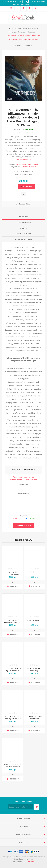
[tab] (23, 217)
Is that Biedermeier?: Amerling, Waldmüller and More (13, 719)
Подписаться (37, 807)
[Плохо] (19, 519)
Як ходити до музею (34, 620)
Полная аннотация (23, 160)
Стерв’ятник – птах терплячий (34, 718)
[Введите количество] (15, 187)
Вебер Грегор (33, 164)
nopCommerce (28, 862)
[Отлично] (26, 519)
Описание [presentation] (23, 217)
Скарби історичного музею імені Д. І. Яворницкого (13, 671)
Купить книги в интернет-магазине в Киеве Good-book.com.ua (29, 858)
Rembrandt (34, 572)
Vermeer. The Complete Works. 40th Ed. (13, 622)
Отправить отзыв (24, 526)
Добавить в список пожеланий (24, 194)
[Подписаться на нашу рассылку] (20, 807)
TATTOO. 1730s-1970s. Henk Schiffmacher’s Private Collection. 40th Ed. (13, 768)
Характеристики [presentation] (24, 222)
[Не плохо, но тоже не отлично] (22, 519)
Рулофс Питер (21, 164)
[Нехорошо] (20, 519)
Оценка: (23, 516)
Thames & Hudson (29, 167)
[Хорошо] (24, 519)
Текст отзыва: (23, 494)
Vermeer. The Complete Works (13, 573)
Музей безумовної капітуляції (34, 669)
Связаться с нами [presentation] (23, 234)
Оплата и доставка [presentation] (24, 239)
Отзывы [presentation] (24, 228)
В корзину (27, 187)
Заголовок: (23, 485)
